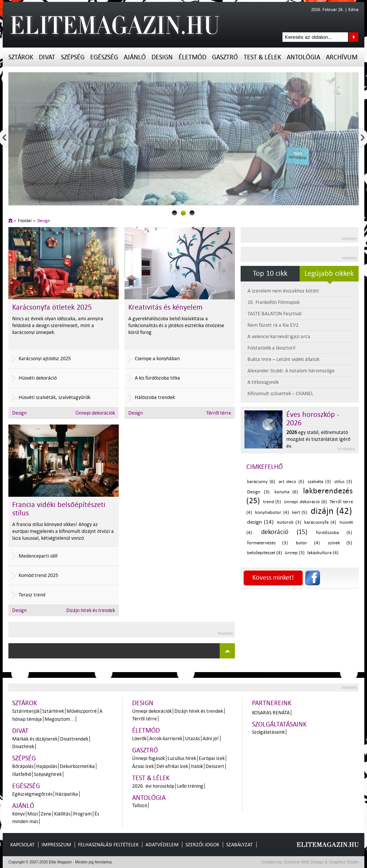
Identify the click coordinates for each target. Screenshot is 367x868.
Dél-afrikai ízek (172, 766)
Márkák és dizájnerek (35, 739)
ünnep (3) (295, 553)
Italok (197, 766)
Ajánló (135, 57)
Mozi (33, 814)
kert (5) (300, 513)
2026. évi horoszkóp (153, 786)
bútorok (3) (289, 522)
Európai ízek (212, 758)
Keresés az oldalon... (353, 37)
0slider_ (175, 213)
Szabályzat (239, 845)
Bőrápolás (23, 766)
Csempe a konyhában (157, 358)
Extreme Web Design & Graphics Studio (321, 862)
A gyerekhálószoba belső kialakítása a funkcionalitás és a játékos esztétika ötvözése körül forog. (176, 325)
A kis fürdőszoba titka (157, 378)
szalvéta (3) (319, 482)
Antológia (303, 57)
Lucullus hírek (182, 758)
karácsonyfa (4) (320, 522)
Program (82, 814)
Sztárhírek (53, 711)
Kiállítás (62, 814)
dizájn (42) (331, 511)
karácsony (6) (261, 482)
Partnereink (272, 703)
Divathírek (23, 746)
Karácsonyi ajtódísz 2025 (45, 358)
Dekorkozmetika (77, 766)
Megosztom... (60, 719)
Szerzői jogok (202, 845)
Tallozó (140, 805)
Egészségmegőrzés (32, 794)
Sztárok (21, 57)
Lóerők (139, 738)
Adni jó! (211, 738)
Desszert (215, 766)
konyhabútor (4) (272, 513)
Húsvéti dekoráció (38, 378)
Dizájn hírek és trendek (91, 610)
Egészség (104, 57)
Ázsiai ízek (143, 766)
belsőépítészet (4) (265, 553)
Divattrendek (74, 739)
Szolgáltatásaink (279, 724)
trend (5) (272, 502)
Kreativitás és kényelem (165, 307)
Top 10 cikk (270, 273)
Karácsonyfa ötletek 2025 (52, 307)
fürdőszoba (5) (334, 533)
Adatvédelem (162, 845)
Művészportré (82, 711)
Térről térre (219, 413)
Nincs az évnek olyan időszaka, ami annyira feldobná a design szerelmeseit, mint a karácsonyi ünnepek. (58, 325)
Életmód (192, 57)
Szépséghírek (48, 774)
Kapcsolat (22, 845)
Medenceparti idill (38, 556)
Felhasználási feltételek (108, 845)
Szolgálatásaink (268, 732)
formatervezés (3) (267, 543)
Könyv (18, 814)
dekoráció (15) (284, 532)
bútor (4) (308, 543)
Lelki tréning (190, 786)
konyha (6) (286, 492)
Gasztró (225, 57)
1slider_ (183, 213)
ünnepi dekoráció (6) (305, 502)
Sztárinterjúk (26, 711)
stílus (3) (343, 482)
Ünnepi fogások (148, 758)
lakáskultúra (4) (323, 553)
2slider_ (192, 213)
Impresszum (56, 845)
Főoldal (25, 221)
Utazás (192, 738)
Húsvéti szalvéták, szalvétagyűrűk (54, 397)
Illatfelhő (22, 774)
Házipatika (67, 794)
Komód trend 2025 (38, 575)
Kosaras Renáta (271, 713)
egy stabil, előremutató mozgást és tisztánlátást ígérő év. (318, 439)
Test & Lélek (262, 57)
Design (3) (258, 492)
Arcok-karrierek (166, 738)
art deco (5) (291, 482)
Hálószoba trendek (155, 397)
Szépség (73, 57)
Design (162, 57)
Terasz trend (32, 595)
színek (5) (340, 543)
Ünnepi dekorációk (95, 413)
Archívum (342, 57)
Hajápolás (47, 766)
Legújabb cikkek (329, 273)
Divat (47, 57)
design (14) (260, 522)
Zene (46, 814)
